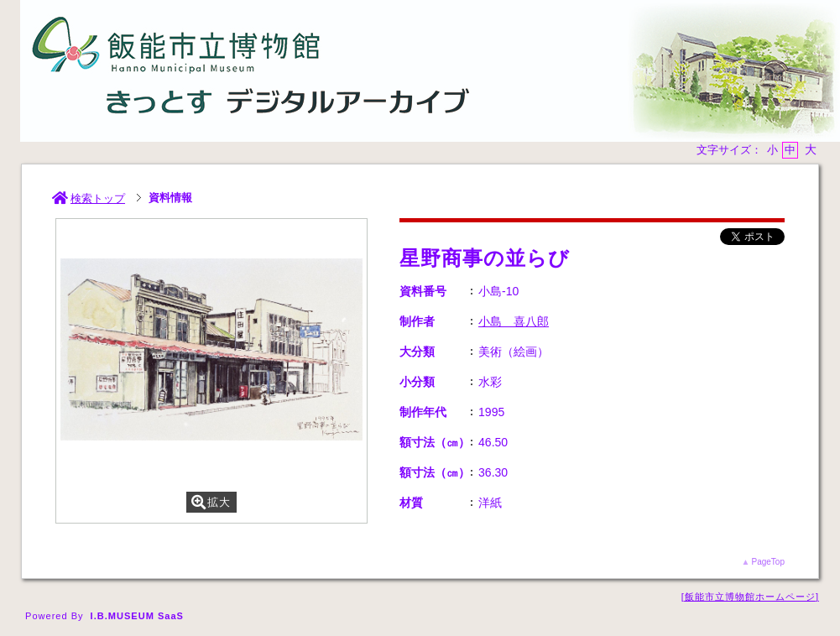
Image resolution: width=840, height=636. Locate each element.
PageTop (767, 562)
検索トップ (89, 198)
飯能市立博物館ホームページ (750, 597)
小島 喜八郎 (514, 321)
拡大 (211, 502)
